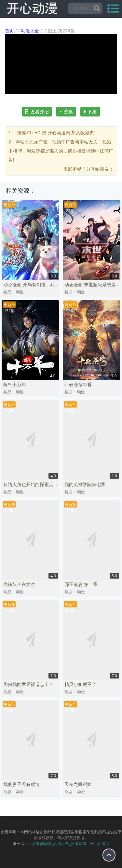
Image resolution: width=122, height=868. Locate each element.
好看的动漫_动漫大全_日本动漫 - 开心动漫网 (71, 844)
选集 (66, 111)
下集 (90, 111)
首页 (9, 31)
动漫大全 (30, 31)
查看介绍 (37, 111)
